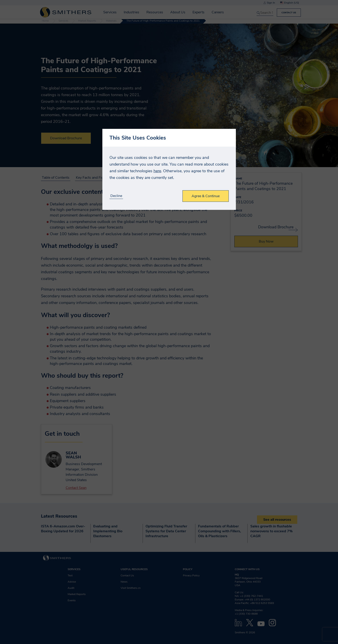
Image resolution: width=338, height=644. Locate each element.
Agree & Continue (206, 196)
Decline (116, 196)
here (157, 171)
